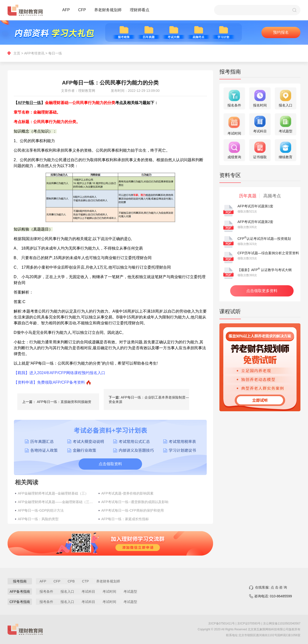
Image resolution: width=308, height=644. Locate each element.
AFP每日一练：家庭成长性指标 (125, 519)
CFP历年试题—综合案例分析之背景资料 (268, 253)
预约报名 (281, 32)
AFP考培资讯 (34, 53)
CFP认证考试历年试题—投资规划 (264, 239)
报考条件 (46, 591)
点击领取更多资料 (262, 291)
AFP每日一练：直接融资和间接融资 (64, 402)
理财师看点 (140, 10)
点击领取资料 (110, 464)
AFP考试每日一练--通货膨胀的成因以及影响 (135, 502)
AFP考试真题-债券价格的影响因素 (127, 493)
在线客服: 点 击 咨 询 (271, 587)
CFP (82, 10)
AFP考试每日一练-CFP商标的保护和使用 (133, 510)
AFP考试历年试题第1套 (255, 206)
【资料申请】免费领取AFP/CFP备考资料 (49, 382)
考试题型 (130, 591)
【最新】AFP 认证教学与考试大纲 (265, 270)
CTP (85, 581)
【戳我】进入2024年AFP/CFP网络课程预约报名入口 (59, 373)
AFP (66, 10)
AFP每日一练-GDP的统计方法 (41, 510)
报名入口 (67, 591)
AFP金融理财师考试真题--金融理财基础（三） (53, 493)
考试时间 (109, 591)
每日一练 (55, 53)
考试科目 (88, 591)
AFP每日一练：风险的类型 (38, 519)
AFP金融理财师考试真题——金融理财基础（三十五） (56, 502)
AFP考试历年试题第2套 (255, 222)
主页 (17, 53)
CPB (71, 581)
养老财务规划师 (108, 10)
